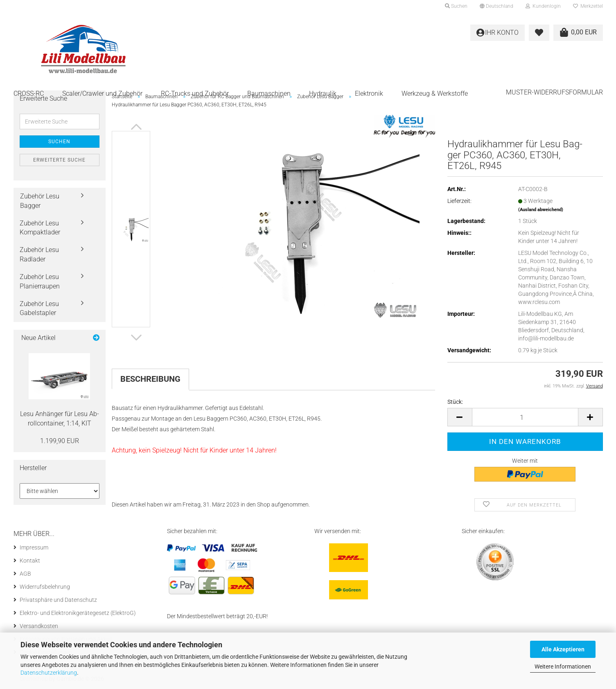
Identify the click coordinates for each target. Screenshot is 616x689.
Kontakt (30, 561)
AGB (25, 574)
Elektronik (369, 93)
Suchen (59, 142)
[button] (496, 6)
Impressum (34, 547)
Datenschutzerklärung (49, 673)
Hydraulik (323, 93)
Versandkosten (39, 626)
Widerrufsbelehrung (45, 587)
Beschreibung (150, 379)
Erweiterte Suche (59, 160)
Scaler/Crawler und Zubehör (102, 93)
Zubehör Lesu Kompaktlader (40, 228)
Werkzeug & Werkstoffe (435, 93)
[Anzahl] (525, 417)
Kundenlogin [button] (543, 6)
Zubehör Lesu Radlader (39, 254)
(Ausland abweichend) (541, 210)
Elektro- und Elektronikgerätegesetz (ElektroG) (78, 613)
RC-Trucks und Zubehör (195, 93)
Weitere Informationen (563, 666)
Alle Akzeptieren (563, 649)
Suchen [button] (456, 6)
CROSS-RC (29, 93)
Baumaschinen (269, 93)
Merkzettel (588, 6)
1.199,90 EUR (60, 441)
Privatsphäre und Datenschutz (58, 600)
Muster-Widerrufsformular (554, 92)
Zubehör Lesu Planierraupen (40, 281)
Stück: (455, 402)
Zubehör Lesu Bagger (40, 201)
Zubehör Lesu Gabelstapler (39, 308)
